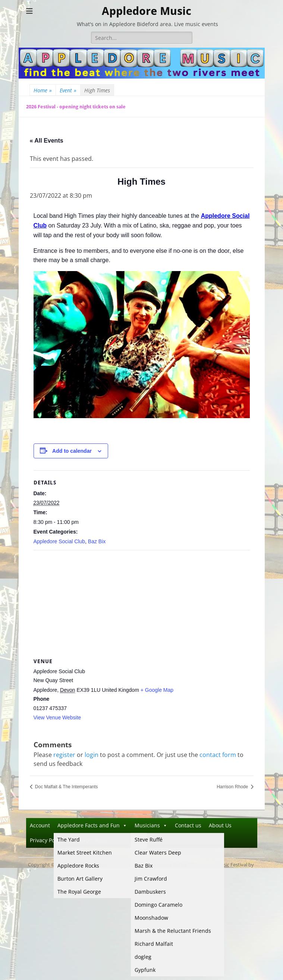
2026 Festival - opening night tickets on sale (76, 107)
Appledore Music (147, 11)
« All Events (47, 141)
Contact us (188, 825)
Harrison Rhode (233, 787)
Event (68, 90)
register (64, 755)
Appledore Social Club (59, 541)
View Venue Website (57, 717)
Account (40, 825)
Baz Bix (97, 541)
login (92, 755)
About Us (220, 825)
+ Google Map (157, 690)
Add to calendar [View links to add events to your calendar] (72, 451)
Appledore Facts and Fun (92, 825)
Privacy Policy (46, 840)
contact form (218, 755)
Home (43, 90)
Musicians (151, 825)
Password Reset (90, 840)
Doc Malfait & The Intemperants (66, 787)
